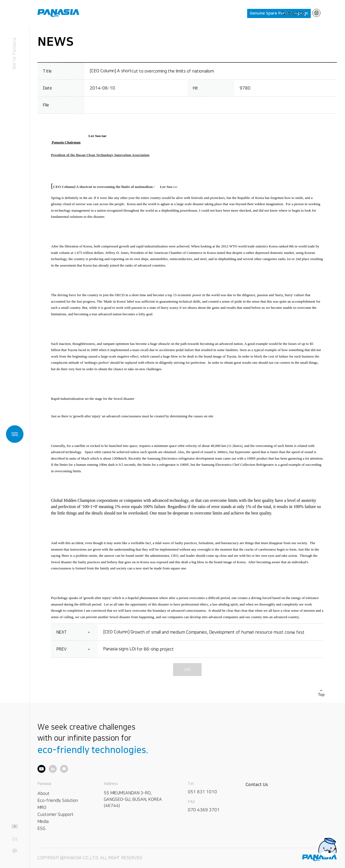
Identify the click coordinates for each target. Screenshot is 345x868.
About (44, 793)
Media (43, 821)
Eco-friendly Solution (58, 800)
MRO (42, 807)
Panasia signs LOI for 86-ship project (139, 649)
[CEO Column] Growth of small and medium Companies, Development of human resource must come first (204, 632)
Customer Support (56, 814)
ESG (41, 828)
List (187, 669)
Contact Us (293, 13)
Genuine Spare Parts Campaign (279, 13)
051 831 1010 (202, 792)
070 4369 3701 (204, 810)
